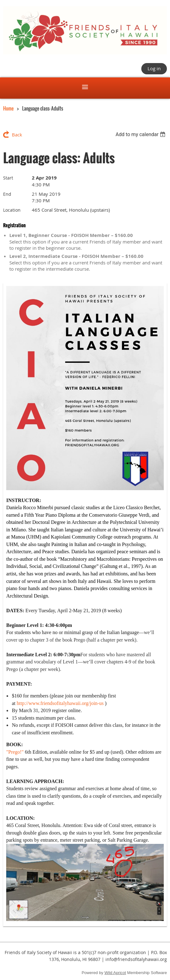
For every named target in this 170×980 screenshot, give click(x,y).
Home (8, 108)
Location (12, 210)
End (7, 194)
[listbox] (141, 134)
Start (8, 178)
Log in (154, 68)
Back (17, 135)
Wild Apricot (115, 973)
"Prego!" (15, 752)
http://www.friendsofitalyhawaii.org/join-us (60, 703)
